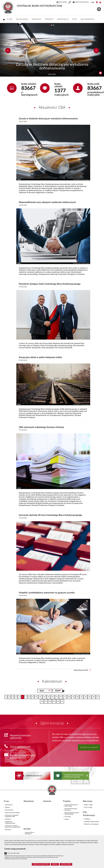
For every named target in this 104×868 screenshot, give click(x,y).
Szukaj (63, 691)
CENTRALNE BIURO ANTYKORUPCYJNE (32, 4)
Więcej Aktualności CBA (81, 670)
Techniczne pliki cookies (13, 853)
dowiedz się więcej (88, 747)
